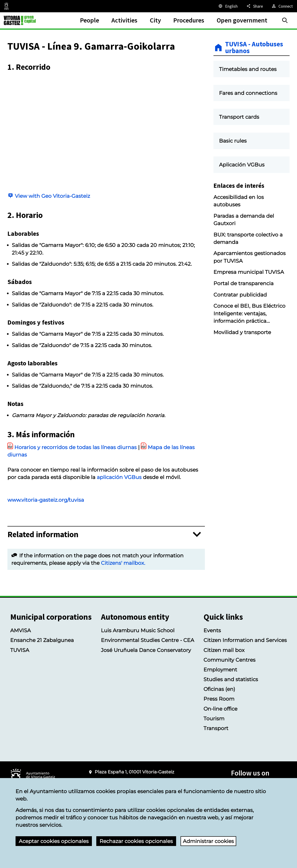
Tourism (214, 718)
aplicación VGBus (119, 477)
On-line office (220, 709)
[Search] (285, 20)
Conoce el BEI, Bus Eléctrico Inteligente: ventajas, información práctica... (249, 313)
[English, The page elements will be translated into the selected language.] (228, 6)
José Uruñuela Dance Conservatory (146, 650)
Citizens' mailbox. (123, 563)
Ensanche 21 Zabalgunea (42, 640)
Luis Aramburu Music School (138, 630)
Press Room (219, 699)
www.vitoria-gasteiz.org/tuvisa (46, 500)
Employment (220, 670)
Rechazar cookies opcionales (136, 841)
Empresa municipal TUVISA (249, 272)
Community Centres (229, 660)
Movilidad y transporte (242, 332)
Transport (216, 728)
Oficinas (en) (219, 689)
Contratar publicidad (240, 295)
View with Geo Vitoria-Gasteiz (52, 196)
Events (212, 630)
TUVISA (20, 650)
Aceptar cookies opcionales (54, 841)
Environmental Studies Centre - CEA (148, 640)
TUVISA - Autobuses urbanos (254, 48)
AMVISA (21, 630)
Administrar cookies (208, 841)
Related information (43, 535)
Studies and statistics (231, 679)
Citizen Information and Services (245, 640)
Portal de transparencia (244, 283)
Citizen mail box (224, 650)
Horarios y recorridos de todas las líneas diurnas (76, 447)
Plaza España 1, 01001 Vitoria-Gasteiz (134, 772)
